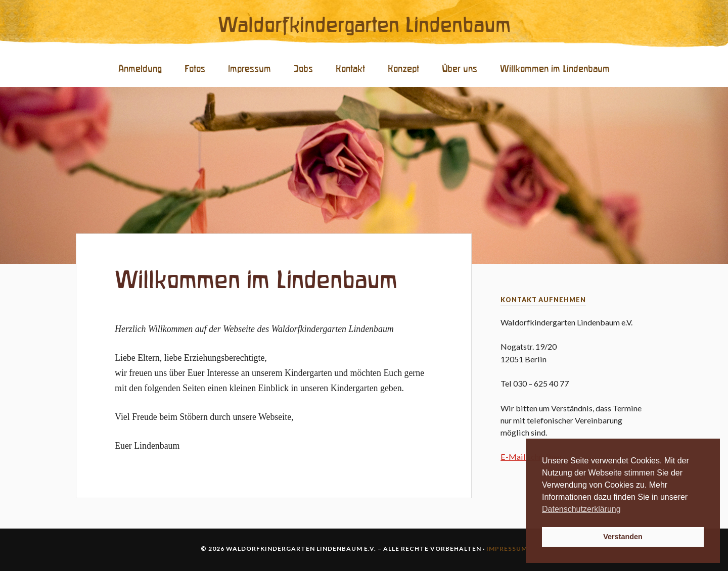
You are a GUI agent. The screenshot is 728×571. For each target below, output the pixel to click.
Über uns (460, 69)
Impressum (249, 69)
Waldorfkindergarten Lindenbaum (364, 26)
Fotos (195, 69)
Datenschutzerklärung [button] (581, 509)
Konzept (403, 69)
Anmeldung (140, 69)
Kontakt (350, 69)
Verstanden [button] (623, 537)
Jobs (303, 69)
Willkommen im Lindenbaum (555, 69)
